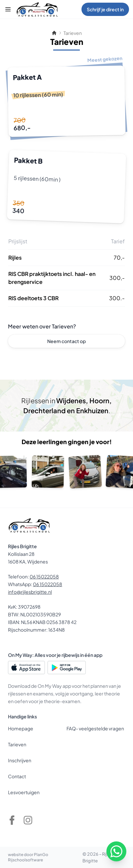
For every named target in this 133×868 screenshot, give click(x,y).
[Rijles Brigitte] (37, 9)
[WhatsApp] (116, 851)
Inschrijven (20, 760)
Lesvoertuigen (24, 792)
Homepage (21, 728)
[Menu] (8, 9)
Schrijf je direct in (105, 9)
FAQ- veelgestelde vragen (95, 728)
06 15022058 (44, 576)
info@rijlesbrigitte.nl (30, 592)
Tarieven (17, 744)
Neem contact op (66, 341)
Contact (17, 776)
